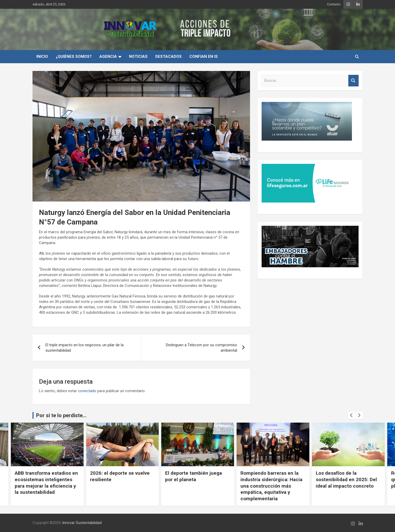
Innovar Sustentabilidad (82, 523)
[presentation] (352, 415)
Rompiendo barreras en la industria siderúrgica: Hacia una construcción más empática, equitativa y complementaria (346, 486)
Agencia (108, 57)
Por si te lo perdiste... (61, 415)
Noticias (138, 57)
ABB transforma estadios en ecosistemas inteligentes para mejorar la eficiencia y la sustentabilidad (121, 483)
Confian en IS (204, 57)
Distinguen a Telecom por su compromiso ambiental (201, 348)
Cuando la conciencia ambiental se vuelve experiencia (39, 479)
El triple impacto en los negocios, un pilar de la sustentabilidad (84, 348)
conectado (87, 391)
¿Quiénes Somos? (74, 57)
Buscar (353, 81)
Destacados (168, 57)
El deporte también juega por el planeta (269, 476)
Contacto (334, 4)
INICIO (42, 57)
